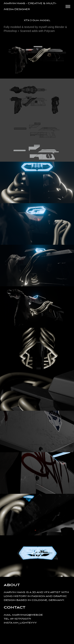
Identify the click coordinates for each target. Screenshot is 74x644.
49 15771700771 (21, 619)
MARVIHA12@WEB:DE (27, 615)
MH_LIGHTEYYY (25, 623)
